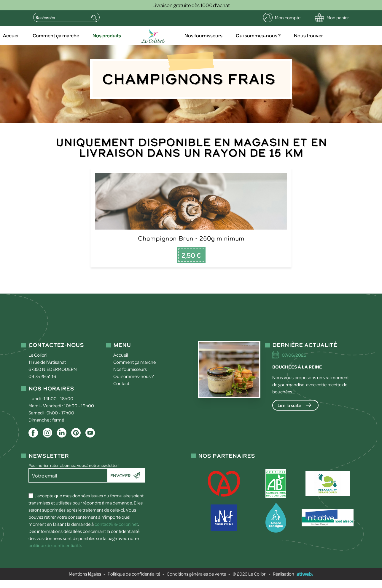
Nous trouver (334, 36)
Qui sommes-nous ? (284, 36)
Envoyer (120, 484)
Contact (121, 392)
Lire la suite (289, 414)
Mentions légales (85, 582)
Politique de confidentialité (134, 582)
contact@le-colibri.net (116, 532)
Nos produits (137, 36)
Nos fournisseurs (230, 36)
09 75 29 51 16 (42, 384)
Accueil (42, 36)
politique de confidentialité (55, 554)
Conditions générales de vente (196, 582)
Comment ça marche (86, 36)
